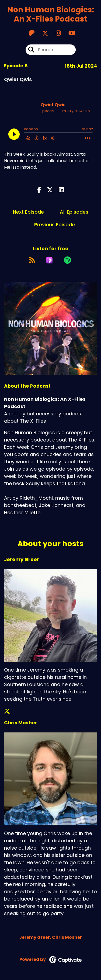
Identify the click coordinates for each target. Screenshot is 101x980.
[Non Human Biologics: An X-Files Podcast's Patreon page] (32, 33)
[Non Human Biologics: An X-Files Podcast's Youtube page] (69, 33)
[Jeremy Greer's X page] (10, 711)
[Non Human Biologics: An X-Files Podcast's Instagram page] (55, 33)
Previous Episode (55, 225)
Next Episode (28, 212)
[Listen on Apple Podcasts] (49, 260)
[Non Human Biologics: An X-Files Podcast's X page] (42, 33)
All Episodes (74, 212)
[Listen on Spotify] (67, 260)
